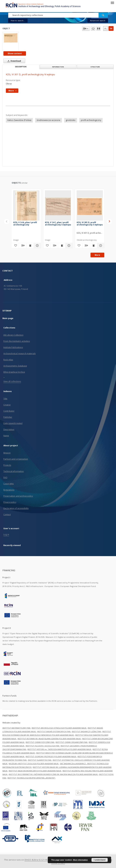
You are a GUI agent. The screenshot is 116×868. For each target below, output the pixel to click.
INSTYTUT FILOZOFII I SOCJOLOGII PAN (43, 746)
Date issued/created (13, 423)
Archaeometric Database (15, 366)
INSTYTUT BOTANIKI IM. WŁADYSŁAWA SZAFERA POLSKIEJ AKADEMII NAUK (49, 739)
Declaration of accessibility (16, 508)
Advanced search (98, 21)
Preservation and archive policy (18, 496)
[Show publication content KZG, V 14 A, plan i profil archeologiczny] (30, 246)
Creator (7, 405)
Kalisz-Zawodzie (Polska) (19, 120)
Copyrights (9, 484)
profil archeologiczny (91, 120)
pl (106, 28)
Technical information (14, 471)
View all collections (12, 381)
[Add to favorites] (15, 246)
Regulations (9, 490)
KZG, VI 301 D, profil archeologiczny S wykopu (90, 224)
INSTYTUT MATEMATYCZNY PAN (17, 728)
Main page (8, 318)
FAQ (5, 477)
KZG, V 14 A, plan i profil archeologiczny (25, 224)
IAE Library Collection (13, 335)
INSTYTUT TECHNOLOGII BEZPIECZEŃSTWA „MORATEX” (31, 778)
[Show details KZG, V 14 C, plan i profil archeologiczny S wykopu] (69, 246)
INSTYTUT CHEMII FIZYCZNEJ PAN (40, 742)
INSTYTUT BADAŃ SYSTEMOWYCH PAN (54, 731)
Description (9, 429)
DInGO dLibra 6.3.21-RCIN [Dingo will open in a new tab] (37, 860)
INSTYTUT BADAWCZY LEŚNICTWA (87, 731)
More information (80, 860)
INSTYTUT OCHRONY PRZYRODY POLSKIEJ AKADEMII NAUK (51, 756)
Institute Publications (13, 347)
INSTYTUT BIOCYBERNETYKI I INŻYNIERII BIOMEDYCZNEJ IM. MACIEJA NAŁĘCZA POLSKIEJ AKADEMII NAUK (53, 774)
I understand (100, 860)
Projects (7, 465)
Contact (7, 514)
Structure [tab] (95, 67)
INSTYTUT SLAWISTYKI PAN (40, 760)
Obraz (9, 84)
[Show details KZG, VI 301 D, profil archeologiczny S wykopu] (100, 246)
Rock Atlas (8, 360)
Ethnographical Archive (14, 372)
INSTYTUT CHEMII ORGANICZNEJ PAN (72, 742)
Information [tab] (58, 67)
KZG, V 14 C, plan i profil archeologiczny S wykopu (58, 224)
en (111, 28)
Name (6, 436)
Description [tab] (21, 67)
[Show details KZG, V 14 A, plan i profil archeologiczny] (37, 246)
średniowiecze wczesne (48, 120)
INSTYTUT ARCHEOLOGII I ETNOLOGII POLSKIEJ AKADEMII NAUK (59, 728)
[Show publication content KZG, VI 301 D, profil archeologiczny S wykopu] (93, 246)
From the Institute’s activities (17, 341)
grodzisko (71, 120)
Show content (15, 53)
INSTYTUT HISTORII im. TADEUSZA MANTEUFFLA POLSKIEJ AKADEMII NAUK (60, 749)
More (97, 255)
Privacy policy (10, 502)
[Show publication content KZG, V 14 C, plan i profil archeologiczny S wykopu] (62, 246)
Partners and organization (16, 459)
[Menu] (112, 3)
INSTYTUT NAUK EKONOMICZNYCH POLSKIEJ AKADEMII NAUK (35, 771)
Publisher (8, 417)
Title (5, 399)
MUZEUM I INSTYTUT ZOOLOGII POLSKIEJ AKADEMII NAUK (34, 764)
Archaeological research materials (19, 354)
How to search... (18, 21)
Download (13, 61)
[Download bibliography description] (23, 246)
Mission (7, 453)
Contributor (9, 411)
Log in (6, 534)
